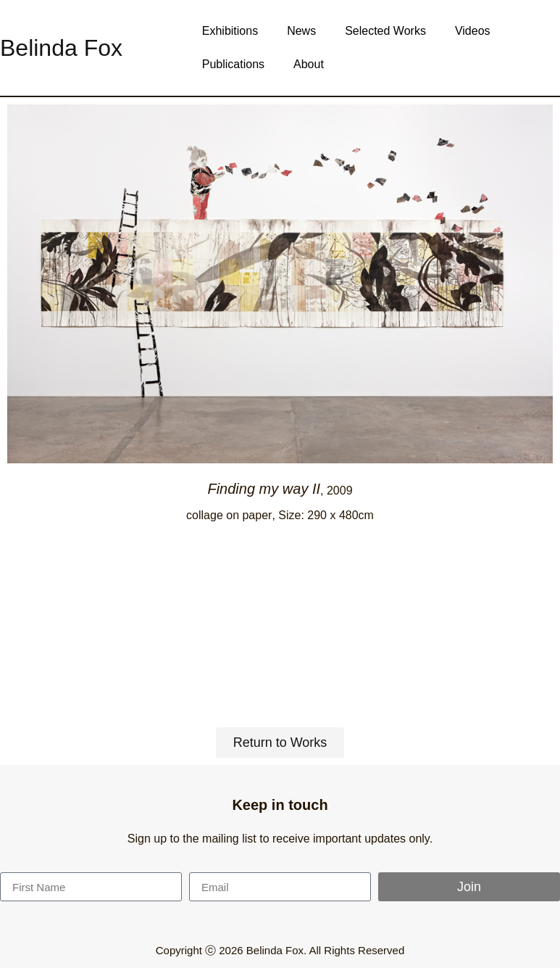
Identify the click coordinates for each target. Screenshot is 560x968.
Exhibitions (230, 31)
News (301, 31)
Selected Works (385, 31)
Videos (473, 31)
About (309, 64)
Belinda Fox (61, 48)
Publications (233, 64)
